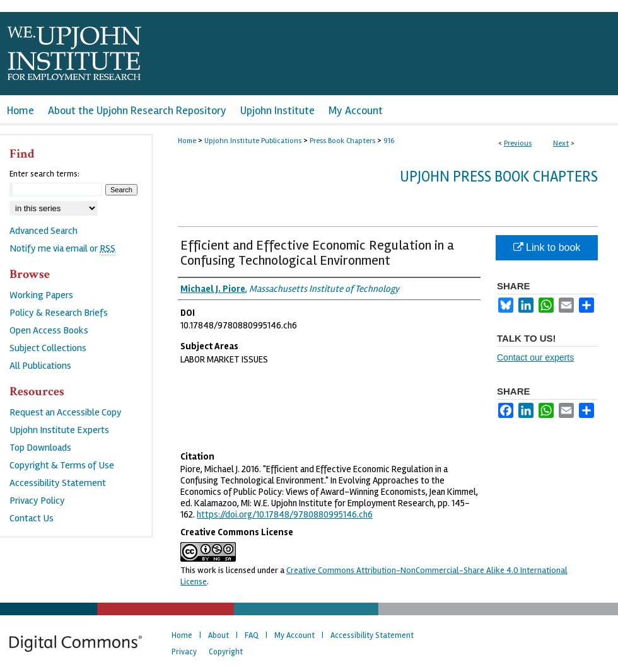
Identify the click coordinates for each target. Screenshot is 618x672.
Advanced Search (44, 231)
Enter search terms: (44, 174)
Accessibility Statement (58, 483)
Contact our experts (535, 357)
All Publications (40, 366)
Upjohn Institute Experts (59, 430)
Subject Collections (48, 348)
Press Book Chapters (342, 141)
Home (187, 141)
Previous (518, 143)
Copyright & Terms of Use (62, 465)
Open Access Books (49, 330)
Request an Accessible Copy (66, 412)
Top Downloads (40, 448)
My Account (294, 635)
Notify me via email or (62, 248)
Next (561, 143)
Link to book (547, 247)
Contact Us (32, 518)
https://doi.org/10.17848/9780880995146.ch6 (285, 514)
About (219, 635)
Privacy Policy (37, 501)
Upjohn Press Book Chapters (499, 177)
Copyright (226, 652)
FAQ (252, 635)
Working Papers (41, 295)
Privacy (184, 652)
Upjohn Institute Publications (253, 141)
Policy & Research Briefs (59, 313)
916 (389, 141)
